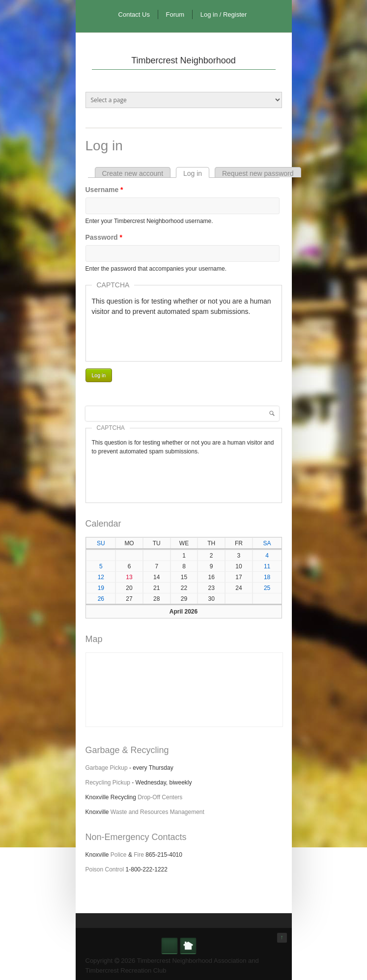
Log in (196, 173)
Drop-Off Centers (160, 797)
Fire (139, 855)
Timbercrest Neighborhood (183, 60)
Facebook (169, 946)
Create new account (133, 173)
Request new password (258, 173)
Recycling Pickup (108, 783)
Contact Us (134, 14)
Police (119, 855)
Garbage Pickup (107, 768)
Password (104, 237)
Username (104, 190)
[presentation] (167, 336)
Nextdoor (188, 946)
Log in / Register (224, 14)
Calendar (103, 524)
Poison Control (105, 869)
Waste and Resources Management (157, 812)
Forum (175, 14)
